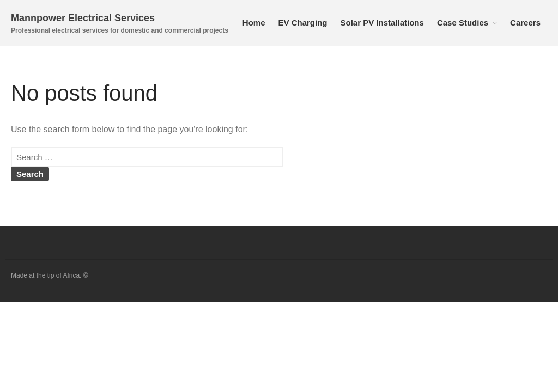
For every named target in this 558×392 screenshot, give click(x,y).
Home (254, 23)
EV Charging (302, 23)
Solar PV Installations (382, 23)
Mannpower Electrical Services (83, 18)
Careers (525, 23)
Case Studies (463, 23)
